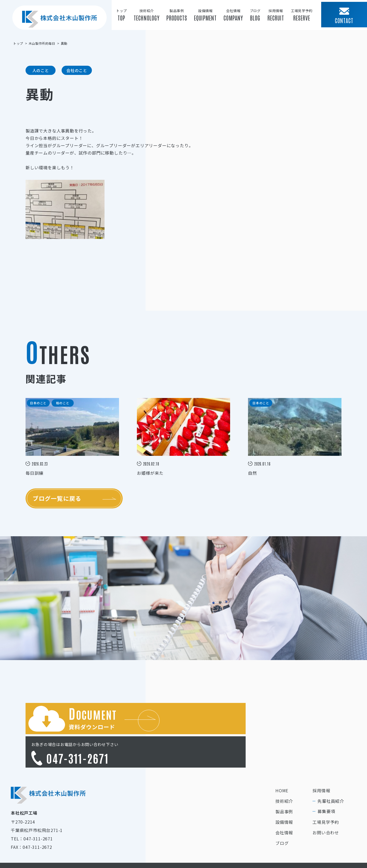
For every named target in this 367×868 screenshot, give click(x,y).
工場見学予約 (326, 793)
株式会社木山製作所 (58, 23)
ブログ (282, 814)
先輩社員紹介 (331, 772)
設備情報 (284, 793)
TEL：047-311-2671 (32, 810)
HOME (282, 762)
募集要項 (326, 783)
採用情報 (321, 762)
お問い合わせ (326, 804)
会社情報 (284, 804)
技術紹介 (284, 772)
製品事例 (284, 783)
